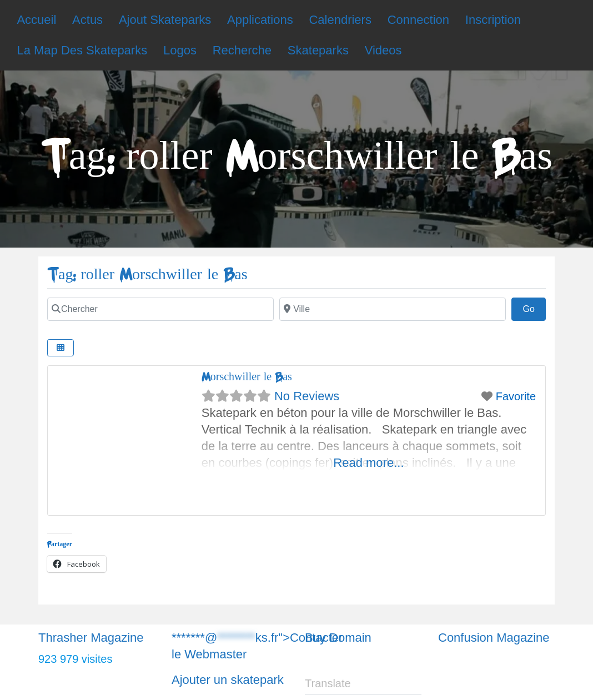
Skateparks (318, 50)
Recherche (242, 50)
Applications (260, 20)
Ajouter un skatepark (228, 680)
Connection (418, 20)
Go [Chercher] (534, 308)
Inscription (493, 20)
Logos (180, 50)
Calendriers (340, 20)
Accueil (36, 20)
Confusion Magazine (494, 638)
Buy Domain (338, 638)
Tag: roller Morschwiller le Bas (147, 275)
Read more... (368, 463)
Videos (383, 50)
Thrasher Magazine (91, 638)
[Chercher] (160, 309)
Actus (87, 20)
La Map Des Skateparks (82, 50)
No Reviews (307, 396)
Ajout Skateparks (165, 20)
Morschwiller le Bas (247, 377)
